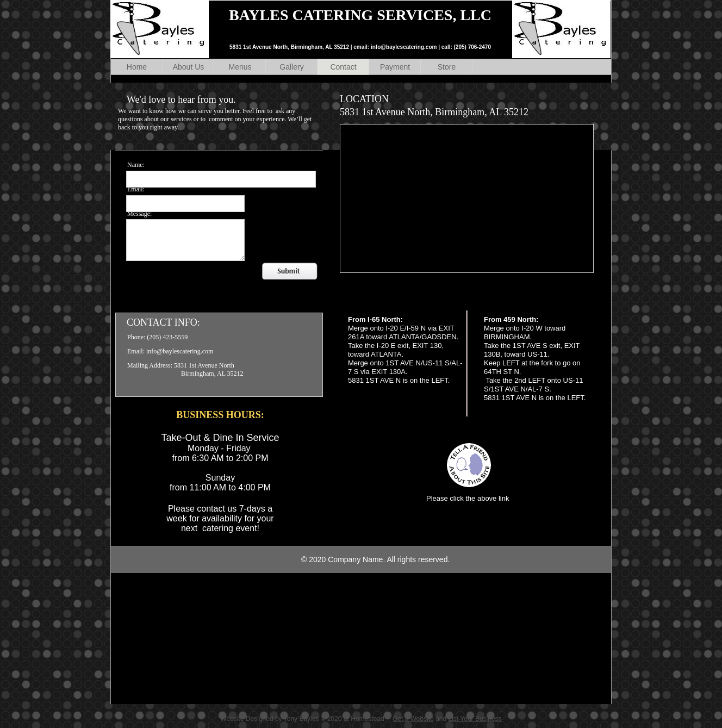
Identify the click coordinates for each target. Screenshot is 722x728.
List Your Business (475, 719)
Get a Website (413, 719)
